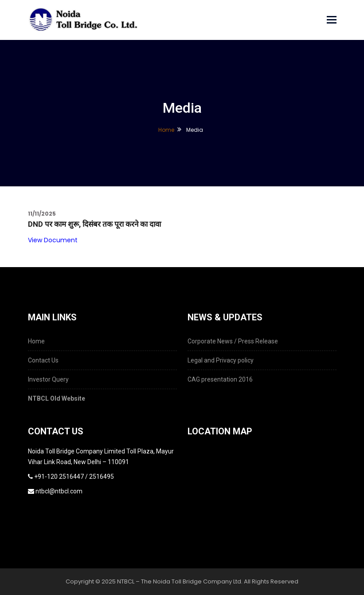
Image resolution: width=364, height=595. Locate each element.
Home (166, 130)
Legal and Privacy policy (221, 360)
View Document (53, 240)
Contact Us (43, 360)
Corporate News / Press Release (233, 341)
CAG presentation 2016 (220, 379)
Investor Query (48, 379)
